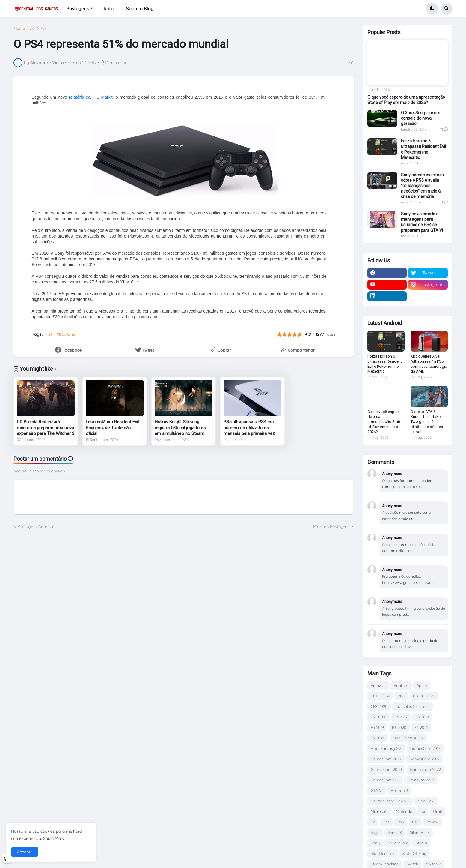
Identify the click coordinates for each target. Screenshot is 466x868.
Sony (375, 843)
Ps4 (43, 28)
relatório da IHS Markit (91, 97)
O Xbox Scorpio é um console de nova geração (421, 118)
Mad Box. (426, 801)
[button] (432, 9)
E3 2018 (422, 717)
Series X (395, 832)
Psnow (432, 822)
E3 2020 (399, 727)
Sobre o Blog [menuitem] (140, 9)
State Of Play (414, 853)
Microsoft (379, 811)
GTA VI (377, 790)
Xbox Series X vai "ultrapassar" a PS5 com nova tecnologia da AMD (429, 364)
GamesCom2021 (385, 780)
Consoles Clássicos (413, 706)
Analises (401, 685)
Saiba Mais (53, 838)
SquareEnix (398, 843)
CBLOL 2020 (424, 696)
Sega (375, 832)
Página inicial (24, 28)
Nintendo (404, 811)
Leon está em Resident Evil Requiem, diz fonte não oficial (112, 428)
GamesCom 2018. (386, 759)
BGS (401, 696)
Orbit (438, 811)
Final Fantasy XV (408, 738)
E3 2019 (377, 727)
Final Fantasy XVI (386, 748)
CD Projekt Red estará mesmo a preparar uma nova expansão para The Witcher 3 (46, 428)
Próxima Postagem (331, 526)
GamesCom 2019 (424, 759)
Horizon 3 (399, 790)
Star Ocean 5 (383, 853)
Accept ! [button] (25, 852)
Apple (422, 685)
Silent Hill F (420, 832)
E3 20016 (378, 717)
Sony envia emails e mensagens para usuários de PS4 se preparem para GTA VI (422, 222)
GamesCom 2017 (425, 748)
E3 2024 (378, 738)
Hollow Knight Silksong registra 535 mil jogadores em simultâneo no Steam (180, 428)
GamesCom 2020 (386, 769)
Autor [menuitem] (109, 9)
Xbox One (66, 334)
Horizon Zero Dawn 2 (390, 801)
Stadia (421, 843)
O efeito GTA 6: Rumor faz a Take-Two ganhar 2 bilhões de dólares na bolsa (427, 422)
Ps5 (401, 822)
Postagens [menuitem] (78, 9)
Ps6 (415, 822)
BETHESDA (380, 696)
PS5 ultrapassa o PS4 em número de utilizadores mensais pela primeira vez (249, 428)
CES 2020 (379, 706)
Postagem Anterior (36, 526)
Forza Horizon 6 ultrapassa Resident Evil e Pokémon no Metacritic (423, 149)
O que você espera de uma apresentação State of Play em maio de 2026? (406, 100)
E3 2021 (421, 727)
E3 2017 (401, 717)
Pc (373, 822)
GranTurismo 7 (421, 780)
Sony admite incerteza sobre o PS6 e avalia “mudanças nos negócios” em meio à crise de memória (422, 186)
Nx (423, 811)
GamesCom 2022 (425, 769)
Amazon (378, 685)
